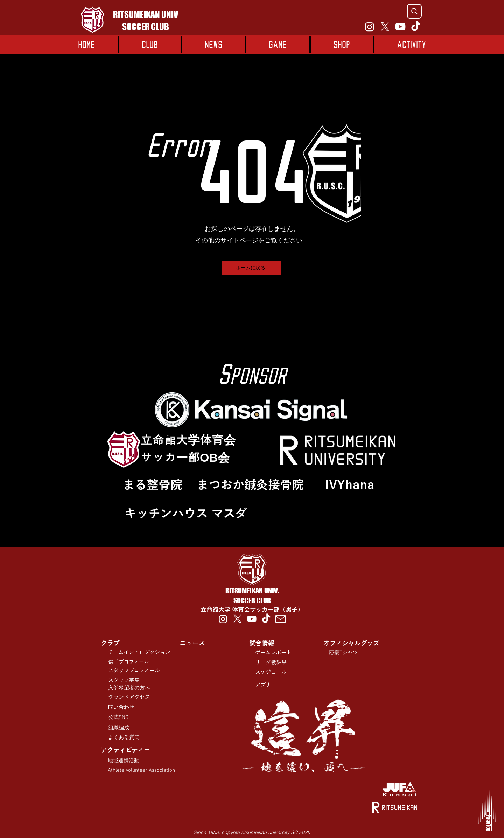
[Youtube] (400, 27)
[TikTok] (416, 27)
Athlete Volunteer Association (141, 770)
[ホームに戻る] (251, 268)
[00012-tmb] (281, 619)
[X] (385, 27)
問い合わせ (121, 707)
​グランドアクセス (129, 697)
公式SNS (118, 717)
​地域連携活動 (124, 761)
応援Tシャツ (344, 653)
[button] (278, 45)
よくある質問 (124, 737)
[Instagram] (370, 27)
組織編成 (119, 728)
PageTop (481, 823)
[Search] (414, 11)
